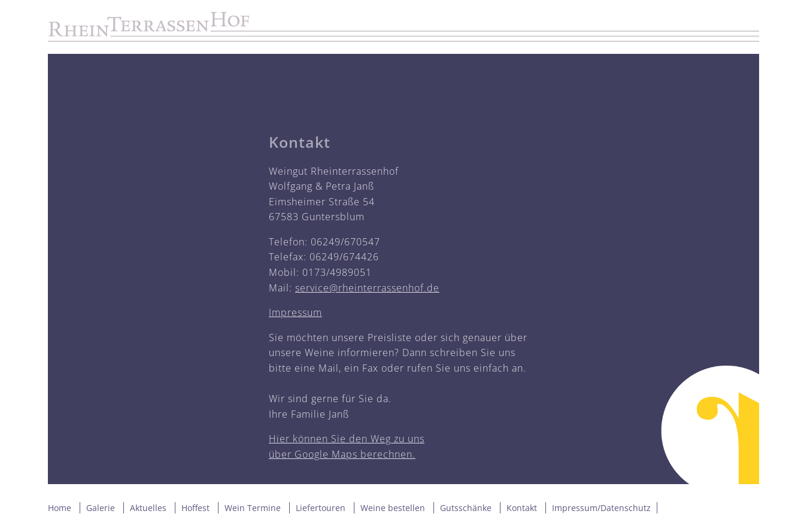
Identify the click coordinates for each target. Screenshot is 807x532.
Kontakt (522, 508)
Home (60, 508)
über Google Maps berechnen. (342, 454)
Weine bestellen (393, 508)
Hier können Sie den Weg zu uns (347, 439)
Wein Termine (253, 508)
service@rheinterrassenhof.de (367, 288)
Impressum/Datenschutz (601, 508)
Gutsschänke (466, 508)
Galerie (101, 508)
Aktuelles (148, 508)
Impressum (295, 312)
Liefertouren (321, 508)
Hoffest (195, 508)
